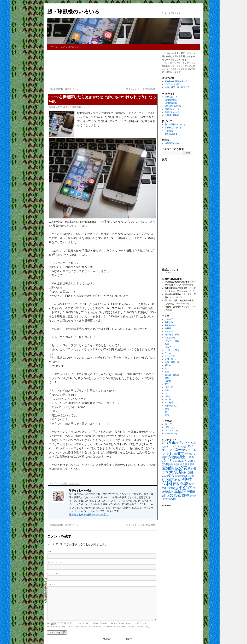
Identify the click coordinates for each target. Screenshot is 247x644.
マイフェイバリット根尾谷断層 (142, 89)
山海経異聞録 (171, 103)
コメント (51, 584)
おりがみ (169, 322)
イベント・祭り (172, 350)
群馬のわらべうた (173, 109)
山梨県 (177, 465)
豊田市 (192, 492)
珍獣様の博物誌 (172, 115)
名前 (49, 551)
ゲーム (168, 353)
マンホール (189, 450)
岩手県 (191, 464)
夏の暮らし (179, 461)
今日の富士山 (171, 359)
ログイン (169, 424)
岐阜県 (184, 464)
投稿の (170, 427)
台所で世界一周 (172, 362)
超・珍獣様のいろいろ (73, 12)
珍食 (167, 390)
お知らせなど (171, 325)
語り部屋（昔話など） (175, 106)
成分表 (181, 468)
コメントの (172, 430)
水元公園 (190, 476)
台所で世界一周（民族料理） (178, 87)
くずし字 (169, 331)
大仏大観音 (190, 461)
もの (167, 344)
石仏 (178, 480)
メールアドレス (54, 562)
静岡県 (193, 496)
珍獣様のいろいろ (173, 128)
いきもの (169, 319)
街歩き (168, 396)
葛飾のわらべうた (173, 112)
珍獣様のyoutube (172, 143)
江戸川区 (168, 480)
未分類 (64, 483)
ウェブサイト (53, 573)
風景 (167, 409)
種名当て (186, 487)
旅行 (167, 372)
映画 (167, 378)
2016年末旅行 (172, 443)
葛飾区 (180, 491)
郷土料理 (169, 403)
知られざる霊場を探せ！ (176, 81)
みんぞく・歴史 (172, 341)
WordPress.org (171, 433)
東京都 (176, 472)
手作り (168, 365)
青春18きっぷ (171, 406)
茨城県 (166, 492)
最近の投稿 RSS (173, 279)
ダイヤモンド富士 (173, 84)
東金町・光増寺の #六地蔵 (177, 307)
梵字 (167, 384)
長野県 (186, 496)
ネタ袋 (168, 131)
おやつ (187, 443)
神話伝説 (180, 484)
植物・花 (169, 387)
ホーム (54, 47)
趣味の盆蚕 (170, 134)
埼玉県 (168, 461)
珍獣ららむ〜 (83, 107)
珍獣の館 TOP (171, 97)
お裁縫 (168, 328)
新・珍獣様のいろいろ (175, 125)
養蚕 (167, 415)
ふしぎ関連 (170, 338)
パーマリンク (74, 483)
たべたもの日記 (172, 335)
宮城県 (166, 464)
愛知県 (168, 468)
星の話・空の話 (172, 375)
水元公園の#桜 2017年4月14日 (63, 89)
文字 (167, 369)
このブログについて (71, 47)
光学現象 (188, 454)
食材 (164, 499)
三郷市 (179, 453)
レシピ (168, 453)
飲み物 (172, 499)
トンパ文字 (170, 356)
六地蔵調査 (177, 457)
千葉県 (190, 457)
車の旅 (168, 399)
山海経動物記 (171, 100)
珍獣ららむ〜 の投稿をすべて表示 (89, 515)
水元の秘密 (180, 476)
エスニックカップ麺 (176, 447)
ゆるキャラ (170, 347)
